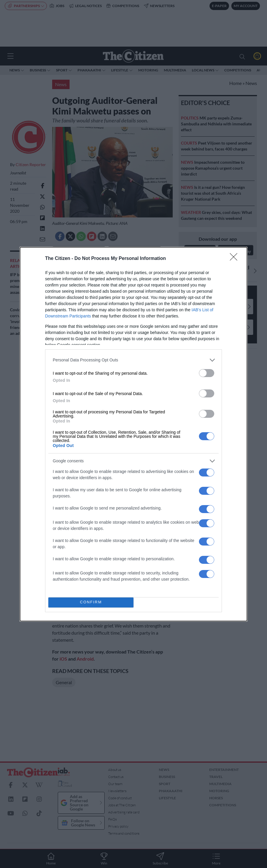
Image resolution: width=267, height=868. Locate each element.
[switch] (207, 373)
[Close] (235, 259)
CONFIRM (91, 602)
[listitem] (133, 360)
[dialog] (133, 434)
